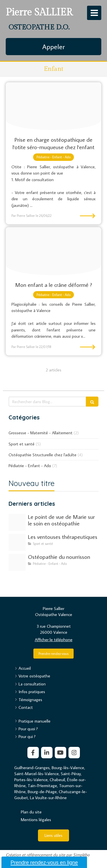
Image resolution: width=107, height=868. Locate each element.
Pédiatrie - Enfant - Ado (30, 466)
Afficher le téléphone (54, 640)
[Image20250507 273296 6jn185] (17, 542)
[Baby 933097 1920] (53, 251)
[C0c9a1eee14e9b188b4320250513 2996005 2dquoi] (17, 522)
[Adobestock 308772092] (17, 562)
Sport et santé (22, 444)
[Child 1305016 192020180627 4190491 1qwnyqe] (53, 106)
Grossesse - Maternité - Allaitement (41, 433)
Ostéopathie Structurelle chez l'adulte (43, 455)
